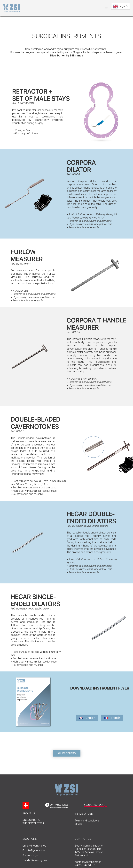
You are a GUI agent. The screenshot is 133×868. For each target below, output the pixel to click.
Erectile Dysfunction (34, 851)
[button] (106, 8)
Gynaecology (30, 855)
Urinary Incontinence (34, 846)
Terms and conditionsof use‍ (87, 822)
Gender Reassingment (35, 860)
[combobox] (121, 6)
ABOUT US (29, 813)
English (120, 7)
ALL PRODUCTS (67, 753)
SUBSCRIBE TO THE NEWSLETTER (33, 822)
